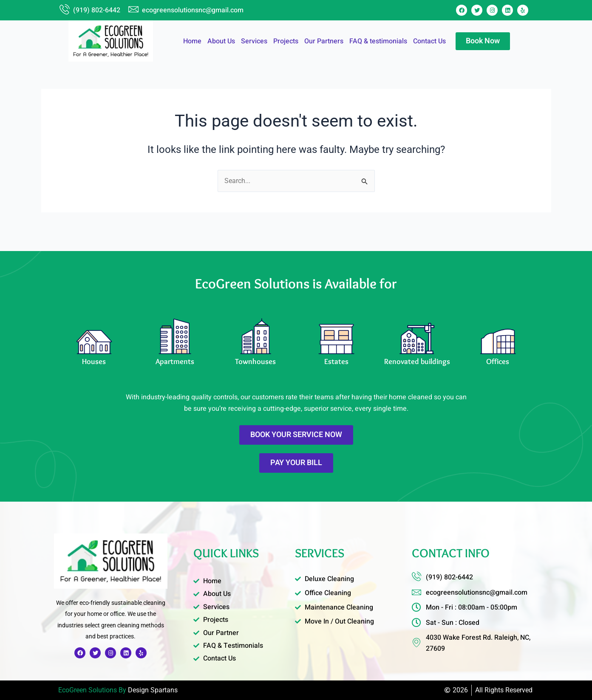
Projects (286, 41)
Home (192, 41)
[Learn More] (94, 342)
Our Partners (324, 41)
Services (254, 41)
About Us (221, 41)
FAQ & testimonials (378, 41)
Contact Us (429, 41)
